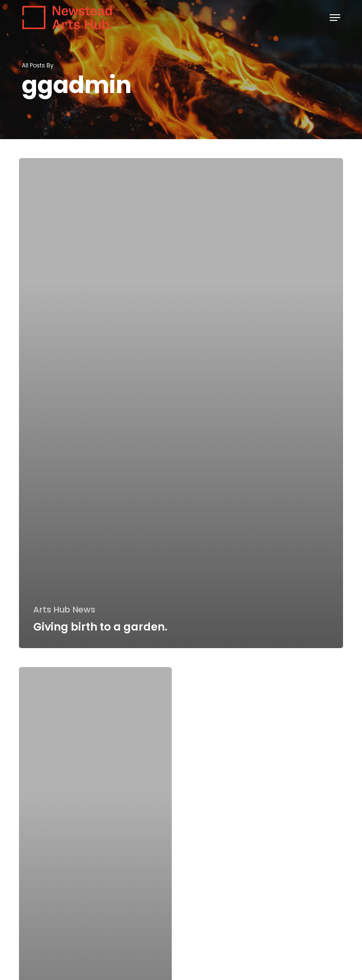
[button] (335, 18)
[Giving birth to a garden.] (181, 403)
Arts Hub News (64, 610)
